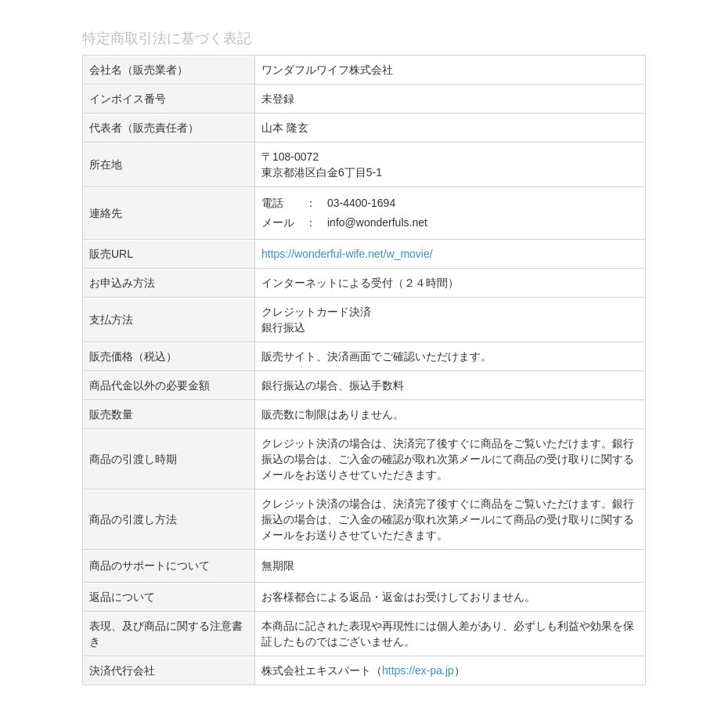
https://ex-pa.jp (418, 670)
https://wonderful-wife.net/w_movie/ (347, 254)
